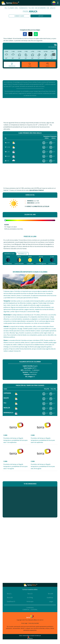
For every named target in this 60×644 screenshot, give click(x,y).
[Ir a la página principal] (10, 3)
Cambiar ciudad (19, 16)
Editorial (34, 610)
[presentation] (54, 55)
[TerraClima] (54, 3)
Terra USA (10, 598)
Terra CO (30, 594)
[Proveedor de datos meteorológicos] (30, 638)
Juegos (51, 601)
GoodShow (50, 598)
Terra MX (50, 594)
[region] (30, 23)
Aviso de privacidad (34, 623)
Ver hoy (41, 16)
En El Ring (30, 598)
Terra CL (9, 594)
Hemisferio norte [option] (9, 254)
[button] (58, 3)
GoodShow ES (11, 601)
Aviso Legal (24, 623)
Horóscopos (30, 601)
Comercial (26, 610)
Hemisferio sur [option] (22, 254)
